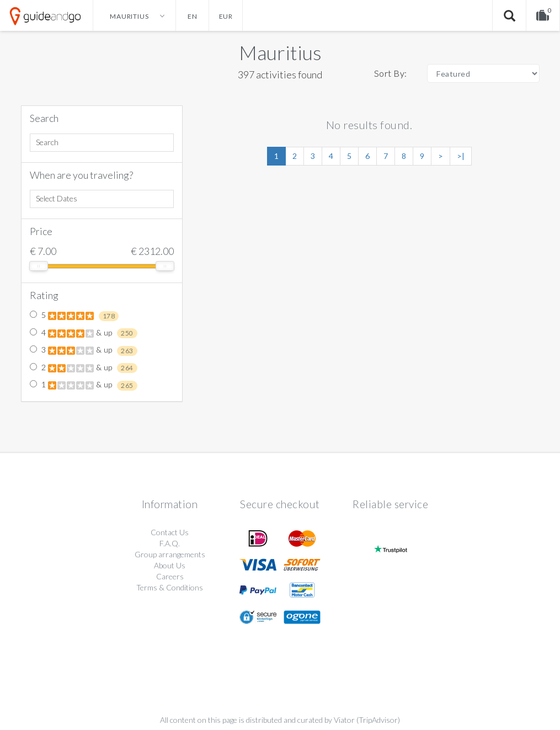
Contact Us (170, 532)
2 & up (84, 368)
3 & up (84, 350)
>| (461, 156)
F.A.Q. (170, 543)
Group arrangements (170, 554)
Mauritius (280, 52)
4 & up (84, 333)
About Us (170, 565)
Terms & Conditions (170, 587)
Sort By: (391, 73)
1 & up (84, 385)
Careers (170, 576)
